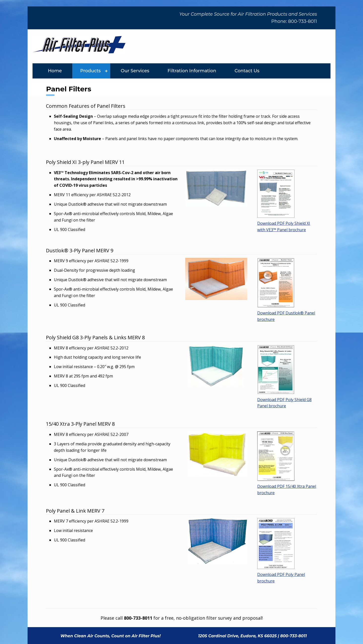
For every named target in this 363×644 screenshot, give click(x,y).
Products (91, 71)
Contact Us (247, 71)
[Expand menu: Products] (106, 71)
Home (55, 71)
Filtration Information (192, 71)
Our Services (135, 71)
